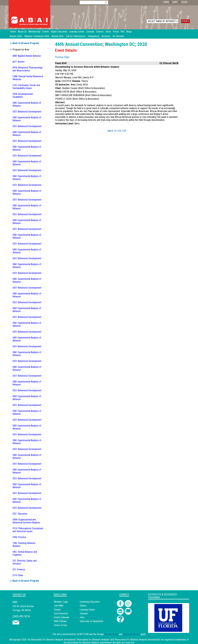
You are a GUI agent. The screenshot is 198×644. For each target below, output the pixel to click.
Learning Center (87, 610)
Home (13, 32)
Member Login (61, 602)
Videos (83, 606)
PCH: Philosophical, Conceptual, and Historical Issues (28, 530)
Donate (57, 610)
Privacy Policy (111, 634)
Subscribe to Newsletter (92, 621)
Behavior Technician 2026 (37, 36)
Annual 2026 (58, 36)
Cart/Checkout (61, 613)
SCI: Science (19, 569)
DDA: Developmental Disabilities (23, 95)
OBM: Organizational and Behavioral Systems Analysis (26, 521)
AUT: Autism (18, 62)
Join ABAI (59, 606)
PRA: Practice (19, 537)
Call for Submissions (76, 36)
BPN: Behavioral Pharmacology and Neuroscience (28, 69)
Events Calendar (62, 617)
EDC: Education (20, 514)
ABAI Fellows (60, 621)
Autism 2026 (16, 36)
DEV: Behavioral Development (27, 112)
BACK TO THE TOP (117, 131)
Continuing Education (90, 602)
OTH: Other (18, 575)
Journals (84, 613)
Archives (106, 36)
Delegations (94, 36)
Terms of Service (131, 634)
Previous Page (62, 57)
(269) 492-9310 (21, 616)
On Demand (118, 36)
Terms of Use (60, 625)
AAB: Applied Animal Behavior (27, 56)
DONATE (185, 21)
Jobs (82, 617)
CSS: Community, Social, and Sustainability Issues (26, 87)
